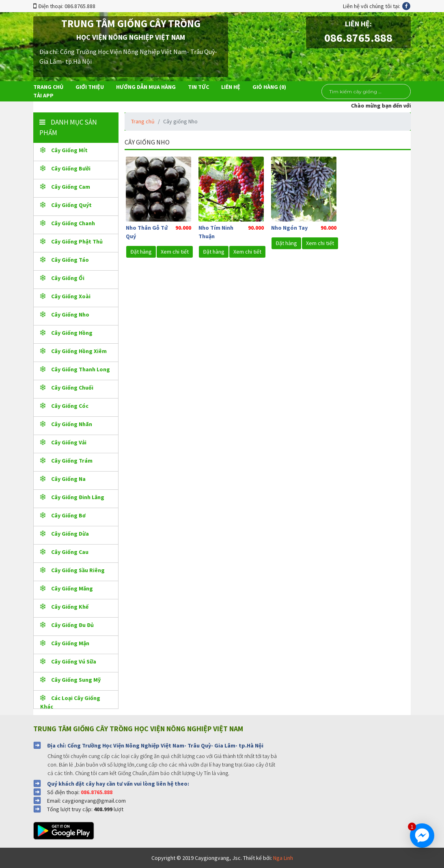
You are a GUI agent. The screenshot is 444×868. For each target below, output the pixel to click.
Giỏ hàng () (269, 87)
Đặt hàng (141, 252)
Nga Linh (283, 858)
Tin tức (198, 87)
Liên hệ (231, 87)
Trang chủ (48, 87)
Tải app (43, 95)
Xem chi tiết (175, 252)
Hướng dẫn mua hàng (146, 87)
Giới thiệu (90, 87)
